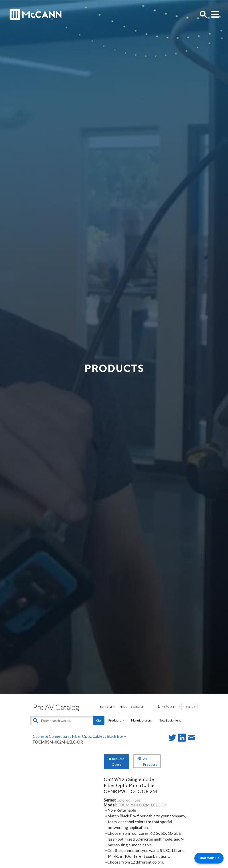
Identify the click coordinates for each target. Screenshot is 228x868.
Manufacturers (141, 720)
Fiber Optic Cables (88, 736)
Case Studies (108, 707)
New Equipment (170, 720)
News (123, 707)
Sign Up (191, 706)
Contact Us (138, 707)
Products (116, 720)
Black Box (115, 736)
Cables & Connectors (51, 736)
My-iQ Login (169, 706)
